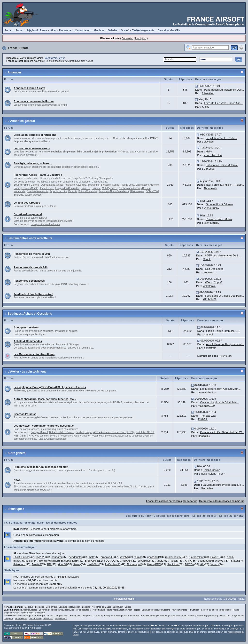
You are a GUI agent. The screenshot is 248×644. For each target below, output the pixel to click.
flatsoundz (19, 564)
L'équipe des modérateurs (172, 516)
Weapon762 (61, 619)
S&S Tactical (188, 616)
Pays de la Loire (58, 191)
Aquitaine (70, 185)
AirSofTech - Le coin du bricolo (204, 610)
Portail (8, 30)
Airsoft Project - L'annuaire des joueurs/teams (148, 610)
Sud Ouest (118, 607)
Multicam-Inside (180, 610)
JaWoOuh (93, 564)
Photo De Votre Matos (219, 219)
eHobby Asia (75, 616)
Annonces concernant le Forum (34, 101)
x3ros (138, 557)
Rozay (77, 564)
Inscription (141, 38)
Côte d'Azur (51, 607)
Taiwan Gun (224, 616)
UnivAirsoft (48, 619)
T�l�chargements (143, 30)
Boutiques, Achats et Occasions (30, 314)
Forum (19, 30)
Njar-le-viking (196, 557)
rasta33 (174, 561)
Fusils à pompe (84, 432)
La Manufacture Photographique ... (223, 485)
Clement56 (55, 584)
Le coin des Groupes (27, 203)
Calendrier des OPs (169, 30)
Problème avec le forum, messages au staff (41, 467)
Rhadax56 (204, 436)
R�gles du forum (37, 30)
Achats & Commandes (28, 341)
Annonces (15, 72)
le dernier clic (73, 541)
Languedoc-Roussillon (67, 188)
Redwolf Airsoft (148, 616)
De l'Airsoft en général (28, 214)
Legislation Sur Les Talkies (222, 138)
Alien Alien (208, 93)
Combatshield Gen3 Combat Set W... (222, 432)
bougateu (57, 557)
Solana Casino (211, 470)
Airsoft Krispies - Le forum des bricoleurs (42, 610)
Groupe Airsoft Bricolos (220, 204)
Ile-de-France (47, 188)
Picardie (73, 191)
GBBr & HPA (27, 436)
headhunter (76, 557)
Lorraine (96, 188)
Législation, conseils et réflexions (35, 135)
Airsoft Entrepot (38, 616)
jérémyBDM (154, 564)
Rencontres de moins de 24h (32, 254)
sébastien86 (72, 561)
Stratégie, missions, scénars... (33, 163)
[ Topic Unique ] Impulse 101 (223, 331)
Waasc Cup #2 (214, 282)
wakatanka (209, 286)
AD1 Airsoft (23, 616)
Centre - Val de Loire (123, 185)
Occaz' (125, 30)
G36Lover (209, 169)
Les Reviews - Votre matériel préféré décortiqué (44, 426)
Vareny (215, 564)
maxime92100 (206, 406)
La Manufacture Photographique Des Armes (69, 61)
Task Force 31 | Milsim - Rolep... (225, 185)
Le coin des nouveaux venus (32, 148)
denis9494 (210, 348)
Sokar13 (215, 557)
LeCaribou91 (113, 564)
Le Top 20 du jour (205, 516)
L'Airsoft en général (21, 121)
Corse (17, 188)
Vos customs (42, 436)
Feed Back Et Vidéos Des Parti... (225, 296)
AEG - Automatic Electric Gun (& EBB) (114, 432)
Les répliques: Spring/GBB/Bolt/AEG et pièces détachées (50, 387)
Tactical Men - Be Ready (33, 613)
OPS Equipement (131, 616)
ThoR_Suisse (21, 557)
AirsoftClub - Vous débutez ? (77, 610)
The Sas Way (208, 416)
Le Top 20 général (231, 516)
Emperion (88, 616)
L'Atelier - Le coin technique (27, 372)
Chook (207, 259)
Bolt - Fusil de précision (62, 432)
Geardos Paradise (25, 414)
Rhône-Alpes (137, 191)
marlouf (208, 334)
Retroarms (163, 616)
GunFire (98, 616)
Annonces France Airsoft (29, 88)
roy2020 (40, 557)
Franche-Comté (30, 188)
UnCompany (35, 619)
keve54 (124, 557)
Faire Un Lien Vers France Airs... (223, 103)
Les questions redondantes (45, 224)
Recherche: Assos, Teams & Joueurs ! (38, 175)
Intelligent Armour (112, 616)
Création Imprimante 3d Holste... (219, 402)
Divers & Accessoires (62, 436)
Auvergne (81, 185)
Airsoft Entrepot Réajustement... (225, 344)
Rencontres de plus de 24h (31, 267)
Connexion (127, 38)
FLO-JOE (110, 561)
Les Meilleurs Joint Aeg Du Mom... (220, 389)
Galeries (112, 30)
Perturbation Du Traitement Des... (224, 90)
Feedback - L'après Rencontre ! (33, 294)
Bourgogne (94, 185)
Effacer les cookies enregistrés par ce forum (172, 501)
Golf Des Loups (214, 269)
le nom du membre (93, 541)
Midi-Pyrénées (110, 188)
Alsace (60, 185)
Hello (209, 151)
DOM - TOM (152, 191)
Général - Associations (43, 185)
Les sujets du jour (139, 516)
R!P (49, 564)
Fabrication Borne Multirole (222, 165)
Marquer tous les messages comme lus (222, 501)
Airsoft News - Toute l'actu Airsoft (109, 610)
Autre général (17, 453)
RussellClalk (37, 535)
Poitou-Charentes (88, 191)
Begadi (64, 616)
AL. (202, 564)
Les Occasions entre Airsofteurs (34, 354)
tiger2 (160, 561)
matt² (91, 557)
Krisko (206, 107)
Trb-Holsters (21, 619)
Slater (235, 561)
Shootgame (175, 616)
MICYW (190, 564)
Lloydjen (209, 142)
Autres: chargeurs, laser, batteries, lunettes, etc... (45, 399)
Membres (99, 30)
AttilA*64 (127, 561)
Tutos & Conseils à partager (52, 439)
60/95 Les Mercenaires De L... (223, 255)
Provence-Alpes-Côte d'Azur (114, 191)
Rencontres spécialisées (29, 281)
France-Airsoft (18, 48)
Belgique (18, 195)
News (17, 480)
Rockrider (173, 564)
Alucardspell (134, 564)
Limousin (85, 188)
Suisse (28, 195)
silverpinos (144, 561)
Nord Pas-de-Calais (101, 607)
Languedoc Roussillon (70, 607)
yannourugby (211, 208)
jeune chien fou (213, 155)
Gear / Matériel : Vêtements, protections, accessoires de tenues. (109, 436)
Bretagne (106, 185)
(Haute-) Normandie (38, 191)
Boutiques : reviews (26, 327)
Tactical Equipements (206, 616)
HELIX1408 (210, 299)
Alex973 (220, 561)
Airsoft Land (53, 616)
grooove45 (107, 557)
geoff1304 (153, 557)
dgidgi (29, 561)
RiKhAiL (203, 419)
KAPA (188, 561)
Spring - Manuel (39, 432)
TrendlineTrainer (48, 561)
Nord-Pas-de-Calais (129, 188)
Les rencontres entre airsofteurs (30, 238)
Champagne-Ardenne (147, 185)
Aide (53, 30)
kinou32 (63, 564)
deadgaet (203, 561)
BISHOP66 (92, 561)
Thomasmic (211, 188)
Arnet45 (36, 564)
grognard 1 (209, 272)
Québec (37, 195)
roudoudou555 (174, 557)
